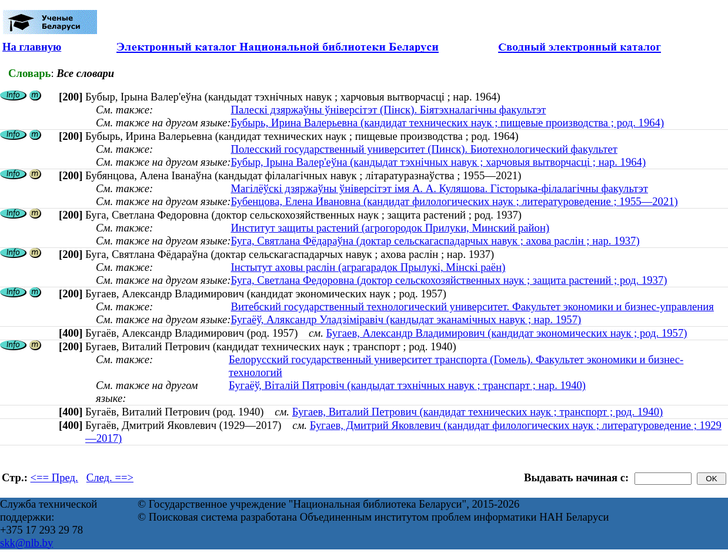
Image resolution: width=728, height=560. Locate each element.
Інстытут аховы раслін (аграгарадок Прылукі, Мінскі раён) (368, 267)
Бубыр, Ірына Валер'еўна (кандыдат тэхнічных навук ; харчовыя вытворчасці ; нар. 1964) (438, 162)
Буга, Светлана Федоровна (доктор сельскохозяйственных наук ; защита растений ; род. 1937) (449, 280)
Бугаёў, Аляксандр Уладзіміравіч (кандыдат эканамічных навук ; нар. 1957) (406, 319)
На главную (32, 47)
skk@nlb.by (26, 543)
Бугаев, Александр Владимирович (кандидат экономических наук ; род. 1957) (507, 333)
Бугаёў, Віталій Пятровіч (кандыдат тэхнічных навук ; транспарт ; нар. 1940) (407, 385)
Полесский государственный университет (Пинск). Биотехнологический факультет (424, 149)
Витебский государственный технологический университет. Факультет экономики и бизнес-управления (472, 306)
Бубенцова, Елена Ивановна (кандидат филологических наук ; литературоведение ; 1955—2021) (454, 201)
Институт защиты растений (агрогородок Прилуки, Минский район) (390, 228)
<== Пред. (54, 477)
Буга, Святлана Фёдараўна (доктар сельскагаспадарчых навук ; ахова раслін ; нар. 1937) (435, 241)
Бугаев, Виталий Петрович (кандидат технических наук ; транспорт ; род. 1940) (478, 412)
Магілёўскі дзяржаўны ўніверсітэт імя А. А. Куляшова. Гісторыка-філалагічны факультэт (439, 188)
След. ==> (110, 477)
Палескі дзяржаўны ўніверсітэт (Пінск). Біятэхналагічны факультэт (388, 110)
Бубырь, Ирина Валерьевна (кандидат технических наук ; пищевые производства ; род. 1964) (447, 123)
